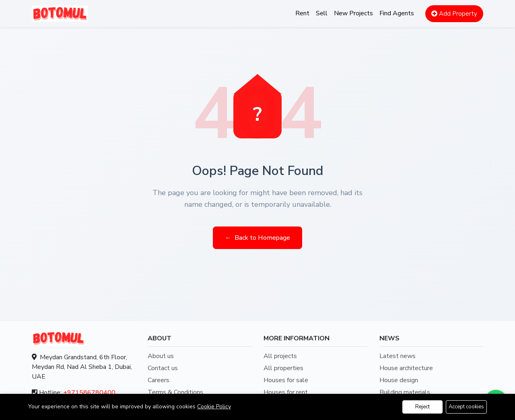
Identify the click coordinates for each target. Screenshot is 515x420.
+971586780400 (89, 393)
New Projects (353, 13)
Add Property (454, 14)
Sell (322, 13)
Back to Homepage (257, 238)
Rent (302, 13)
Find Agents (397, 13)
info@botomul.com (85, 409)
